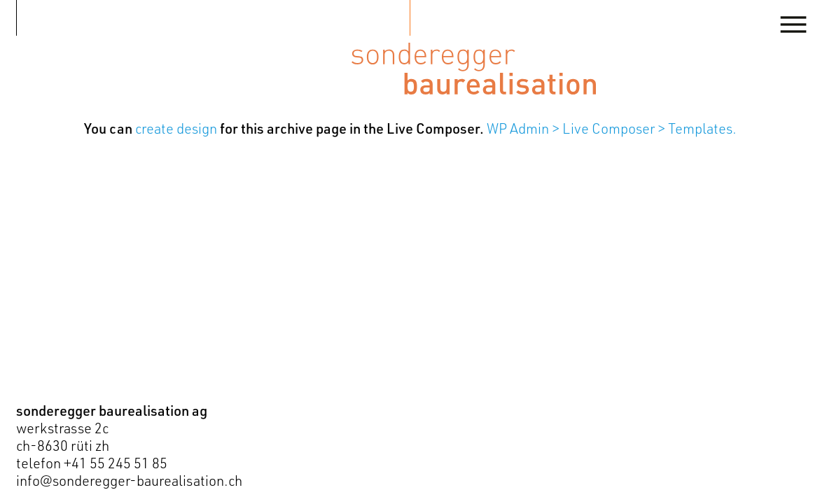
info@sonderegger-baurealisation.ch (129, 481)
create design (176, 128)
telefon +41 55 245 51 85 (92, 463)
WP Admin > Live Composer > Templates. (612, 128)
